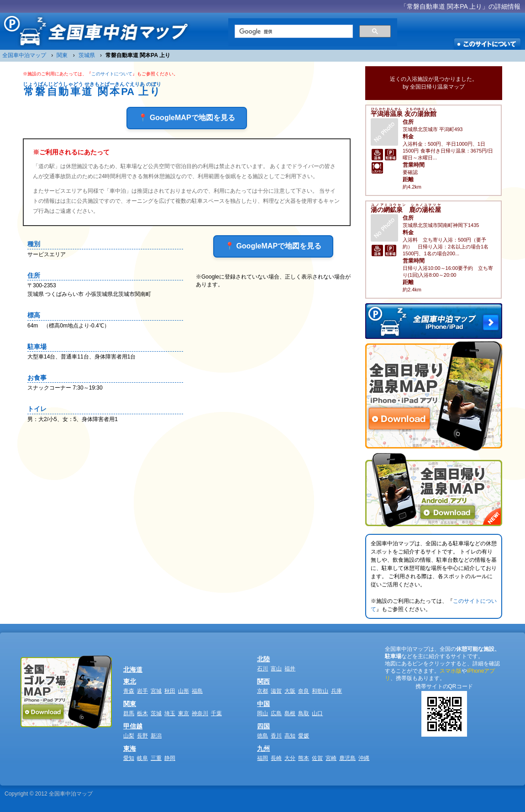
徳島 (262, 736)
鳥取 (304, 713)
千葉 (216, 713)
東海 (130, 749)
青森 (129, 691)
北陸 (263, 659)
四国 (263, 726)
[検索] (293, 32)
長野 (142, 736)
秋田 (170, 691)
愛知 (129, 758)
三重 (156, 758)
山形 (184, 691)
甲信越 (133, 726)
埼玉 (170, 713)
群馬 (129, 713)
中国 (263, 704)
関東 (130, 704)
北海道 (133, 670)
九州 (263, 749)
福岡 (262, 758)
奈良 (304, 691)
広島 (276, 713)
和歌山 (320, 691)
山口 (317, 713)
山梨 (129, 736)
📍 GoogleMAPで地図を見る (186, 118)
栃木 (142, 713)
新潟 (156, 736)
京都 (262, 691)
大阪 (290, 691)
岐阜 (142, 758)
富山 (276, 669)
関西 (263, 681)
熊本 (304, 758)
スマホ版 (451, 671)
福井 (290, 669)
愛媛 (304, 736)
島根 (290, 713)
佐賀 (317, 758)
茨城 (156, 713)
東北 (130, 681)
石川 (262, 669)
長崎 (276, 758)
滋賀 (276, 691)
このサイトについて (112, 74)
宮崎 (331, 758)
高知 (290, 736)
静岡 (170, 758)
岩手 (142, 691)
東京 (184, 713)
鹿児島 (347, 758)
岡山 (262, 713)
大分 (290, 758)
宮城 (156, 691)
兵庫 (336, 691)
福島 (197, 691)
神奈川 (200, 713)
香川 (276, 736)
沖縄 (364, 758)
